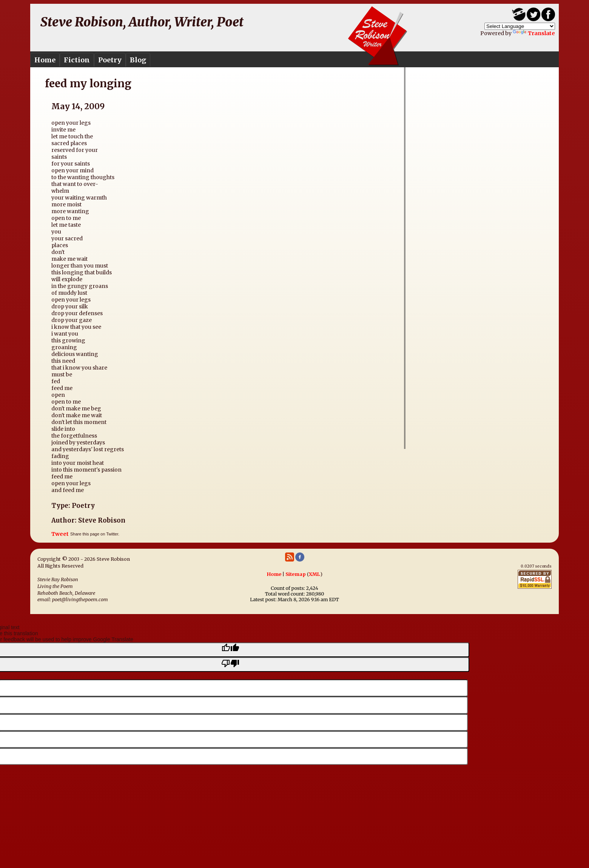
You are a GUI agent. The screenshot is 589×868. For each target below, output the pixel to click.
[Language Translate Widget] (520, 26)
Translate (534, 33)
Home (45, 60)
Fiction (77, 60)
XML (315, 574)
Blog (138, 60)
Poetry (110, 60)
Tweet (60, 534)
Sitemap (296, 574)
